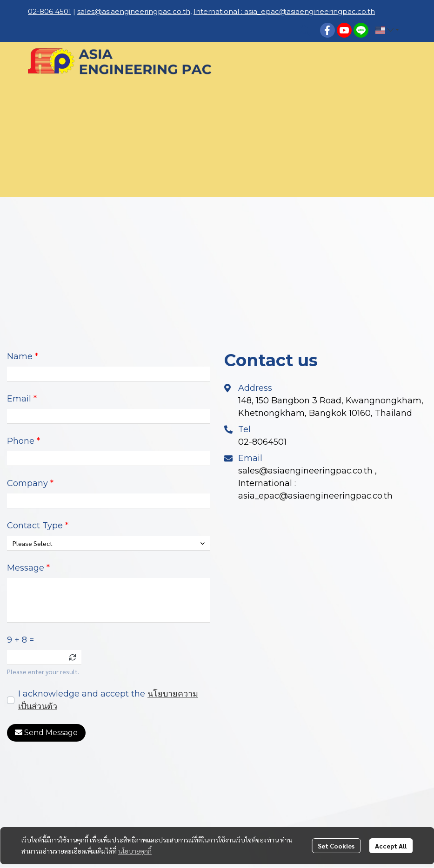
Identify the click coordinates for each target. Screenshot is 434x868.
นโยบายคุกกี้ (135, 851)
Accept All (391, 846)
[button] (305, 30)
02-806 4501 (50, 11)
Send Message (46, 733)
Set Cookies (336, 846)
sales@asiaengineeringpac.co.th (134, 11)
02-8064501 (262, 442)
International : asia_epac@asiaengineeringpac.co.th (284, 11)
